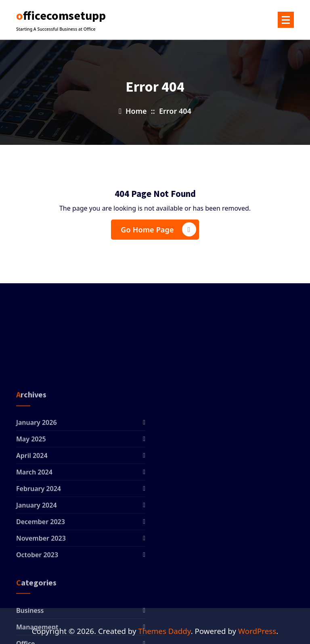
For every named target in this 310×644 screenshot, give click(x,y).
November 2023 (41, 591)
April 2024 (32, 508)
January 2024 (37, 558)
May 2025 (31, 492)
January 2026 (37, 475)
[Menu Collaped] (286, 20)
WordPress (257, 631)
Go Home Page (158, 229)
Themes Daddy (164, 631)
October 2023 (37, 608)
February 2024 (39, 542)
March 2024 (34, 525)
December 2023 (41, 575)
